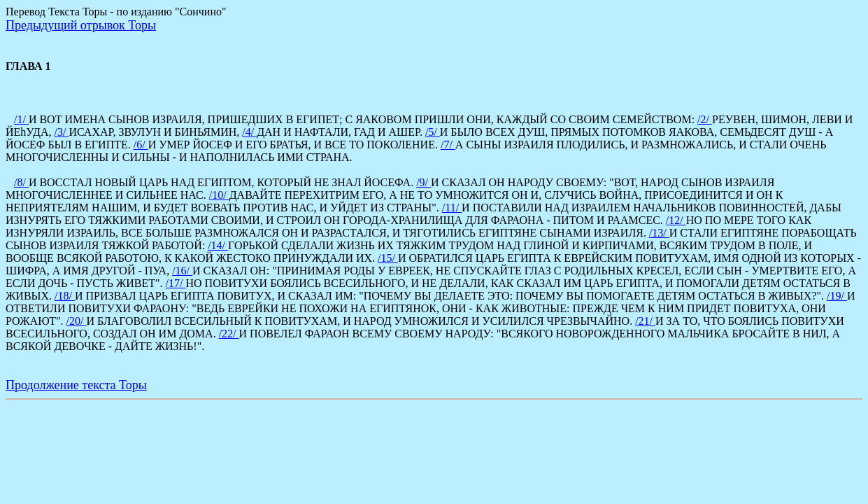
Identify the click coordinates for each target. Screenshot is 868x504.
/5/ (433, 132)
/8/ (21, 182)
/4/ (249, 132)
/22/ (229, 334)
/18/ (65, 296)
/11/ (452, 208)
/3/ (62, 132)
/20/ (77, 321)
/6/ (141, 145)
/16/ (182, 271)
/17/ (176, 283)
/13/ (659, 233)
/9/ (424, 182)
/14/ (218, 245)
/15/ (388, 258)
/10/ (219, 195)
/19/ (837, 296)
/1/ (21, 119)
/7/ (448, 145)
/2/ (705, 119)
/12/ (676, 220)
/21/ (645, 321)
